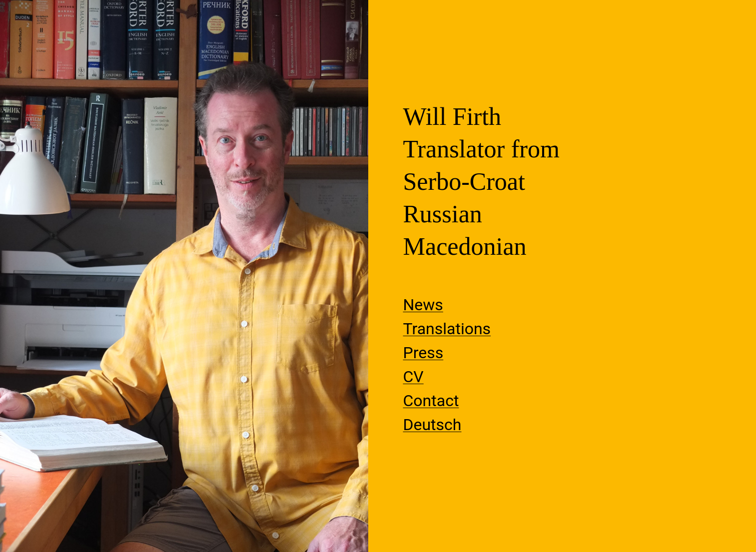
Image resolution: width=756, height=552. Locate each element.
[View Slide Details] (184, 276)
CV (413, 377)
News (423, 305)
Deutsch (432, 425)
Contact (431, 401)
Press (423, 353)
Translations (447, 329)
